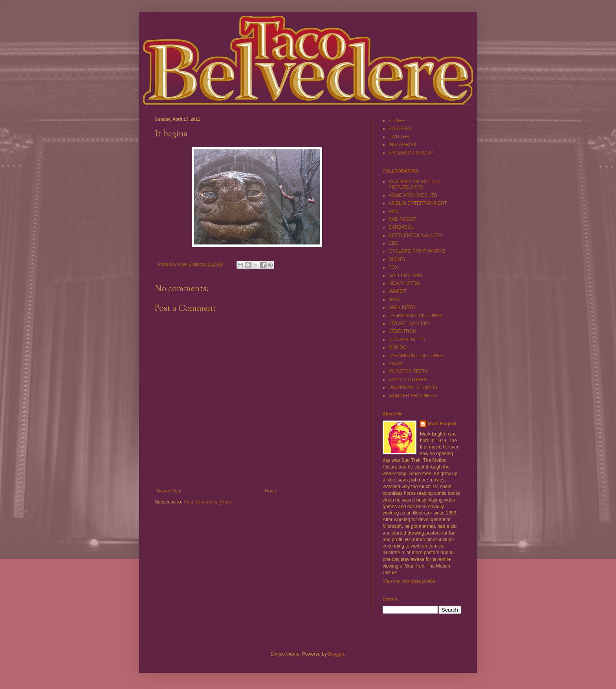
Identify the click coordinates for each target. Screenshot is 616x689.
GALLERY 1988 (405, 276)
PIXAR (396, 364)
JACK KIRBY (402, 307)
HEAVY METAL (405, 283)
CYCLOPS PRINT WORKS (417, 251)
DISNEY (397, 259)
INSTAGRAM (402, 145)
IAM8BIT (398, 291)
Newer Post (169, 491)
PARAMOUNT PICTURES (416, 356)
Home (271, 491)
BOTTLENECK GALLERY (416, 235)
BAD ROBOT (402, 219)
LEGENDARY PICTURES (416, 316)
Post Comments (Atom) (208, 502)
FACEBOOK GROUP (411, 153)
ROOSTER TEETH (409, 371)
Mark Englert (442, 424)
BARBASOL (401, 227)
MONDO (398, 347)
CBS (393, 243)
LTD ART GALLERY (410, 323)
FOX (393, 267)
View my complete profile (409, 581)
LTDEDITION (402, 331)
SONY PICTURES (408, 380)
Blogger (336, 654)
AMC (394, 211)
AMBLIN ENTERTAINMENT (418, 203)
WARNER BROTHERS (413, 396)
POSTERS (400, 129)
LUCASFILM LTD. (407, 340)
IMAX (394, 299)
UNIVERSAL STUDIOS (413, 388)
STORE (397, 121)
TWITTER (399, 137)
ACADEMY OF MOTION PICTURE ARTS (414, 184)
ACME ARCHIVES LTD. (413, 195)
